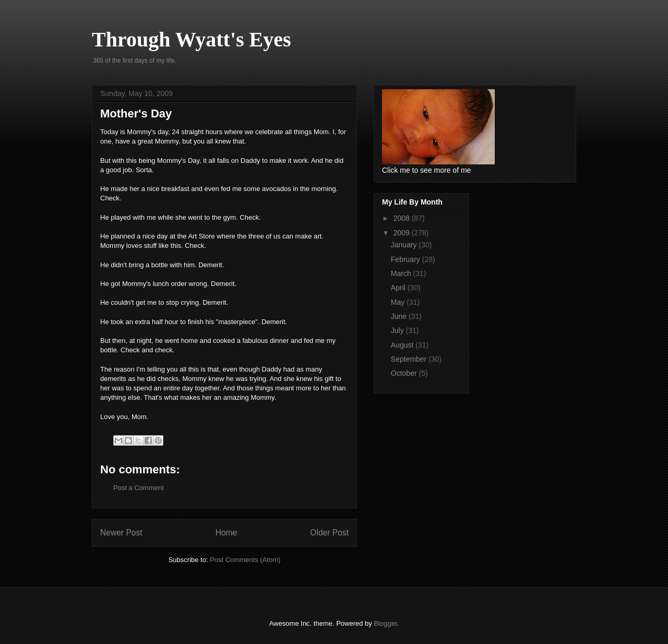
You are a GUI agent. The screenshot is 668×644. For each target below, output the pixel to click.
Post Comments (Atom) (245, 560)
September (410, 359)
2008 (403, 218)
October (405, 373)
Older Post (329, 533)
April (399, 288)
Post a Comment (139, 488)
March (402, 273)
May (399, 302)
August (403, 345)
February (407, 259)
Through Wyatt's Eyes (192, 39)
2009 (403, 233)
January (405, 245)
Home (226, 533)
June (400, 316)
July (398, 330)
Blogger (385, 623)
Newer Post (121, 533)
